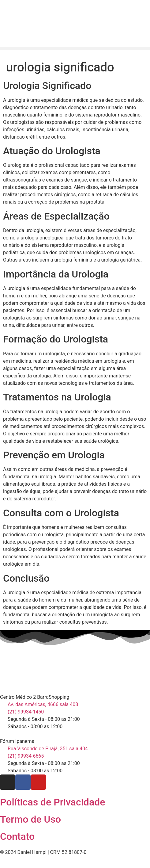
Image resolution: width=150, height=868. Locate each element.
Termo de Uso (30, 819)
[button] (75, 49)
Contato (17, 836)
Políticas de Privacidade (52, 802)
